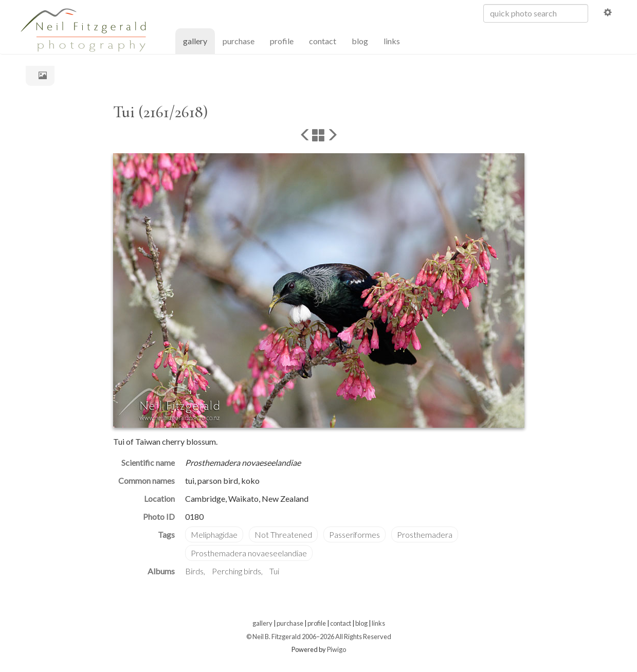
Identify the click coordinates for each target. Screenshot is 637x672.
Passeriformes (354, 534)
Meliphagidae (214, 534)
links (392, 41)
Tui (274, 571)
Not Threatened (283, 534)
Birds (194, 571)
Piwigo (336, 649)
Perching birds (236, 571)
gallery (199, 40)
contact (323, 41)
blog (360, 41)
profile (282, 41)
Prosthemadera (425, 534)
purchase (239, 41)
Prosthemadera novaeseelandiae (249, 553)
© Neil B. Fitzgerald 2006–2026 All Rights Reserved (319, 637)
